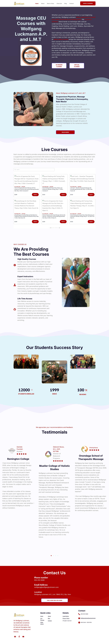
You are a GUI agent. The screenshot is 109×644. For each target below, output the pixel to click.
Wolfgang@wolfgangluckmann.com (89, 618)
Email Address (41, 585)
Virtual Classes (77, 66)
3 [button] (56, 556)
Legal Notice (66, 616)
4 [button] (58, 556)
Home (37, 4)
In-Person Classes (59, 66)
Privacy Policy (66, 618)
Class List (59, 4)
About (43, 4)
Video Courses (88, 3)
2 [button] (53, 556)
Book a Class (50, 4)
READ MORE (65, 132)
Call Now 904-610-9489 (55, 600)
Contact (72, 4)
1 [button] (51, 556)
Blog (66, 4)
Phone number (41, 578)
